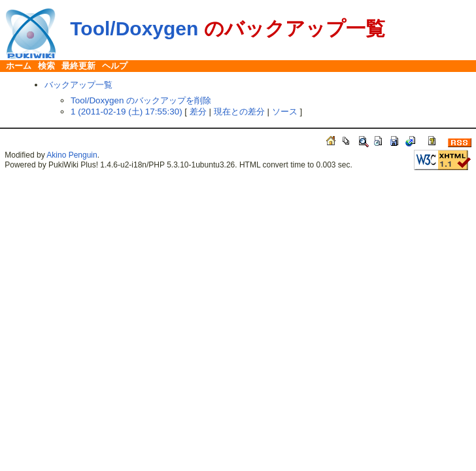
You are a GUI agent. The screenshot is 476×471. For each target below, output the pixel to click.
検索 (46, 66)
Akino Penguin (72, 155)
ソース (285, 112)
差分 (198, 112)
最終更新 (78, 66)
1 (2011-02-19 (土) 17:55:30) (127, 112)
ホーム (19, 66)
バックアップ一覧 (78, 85)
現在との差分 (239, 112)
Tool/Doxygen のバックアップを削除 (141, 100)
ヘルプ (115, 66)
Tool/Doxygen (134, 28)
